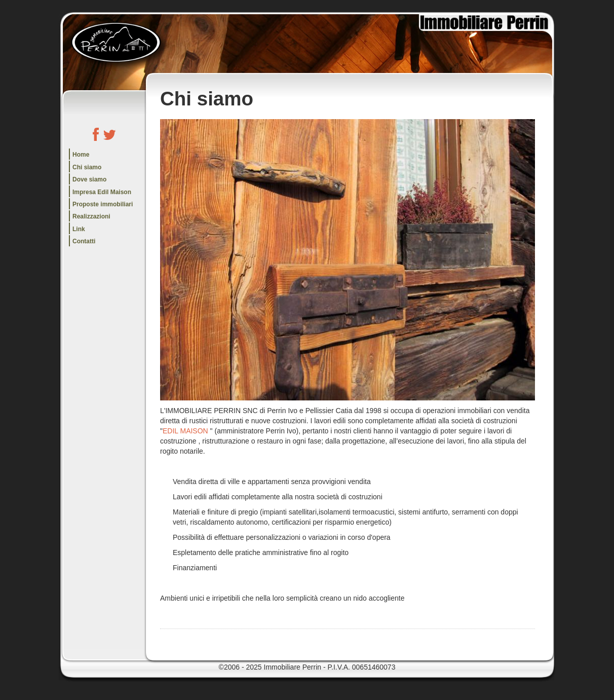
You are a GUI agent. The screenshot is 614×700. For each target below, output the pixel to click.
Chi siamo (87, 167)
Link (79, 229)
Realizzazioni (91, 216)
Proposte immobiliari (103, 204)
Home (81, 155)
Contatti (84, 241)
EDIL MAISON (185, 431)
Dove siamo (89, 179)
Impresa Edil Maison (102, 192)
